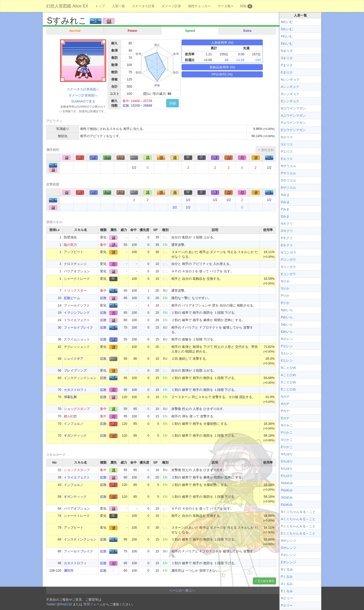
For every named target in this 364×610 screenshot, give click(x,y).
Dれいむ (287, 29)
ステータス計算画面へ (83, 89)
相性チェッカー (199, 6)
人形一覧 (118, 6)
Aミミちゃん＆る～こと (298, 519)
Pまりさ (287, 65)
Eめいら (287, 332)
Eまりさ (287, 72)
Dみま (285, 202)
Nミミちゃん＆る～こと (298, 512)
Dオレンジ (289, 548)
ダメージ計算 (171, 6)
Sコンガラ (288, 267)
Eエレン (287, 360)
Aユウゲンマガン (293, 115)
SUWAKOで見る (83, 101)
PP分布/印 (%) (222, 74)
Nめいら (287, 310)
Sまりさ (287, 58)
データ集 (225, 6)
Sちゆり (287, 468)
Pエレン (287, 346)
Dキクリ (287, 231)
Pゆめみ (287, 490)
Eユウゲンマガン (293, 130)
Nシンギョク (290, 79)
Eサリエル (288, 188)
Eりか (285, 303)
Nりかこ (287, 425)
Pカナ (285, 411)
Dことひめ (289, 382)
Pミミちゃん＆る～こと (298, 526)
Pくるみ (287, 577)
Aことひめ (288, 375)
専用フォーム (93, 604)
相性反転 (268, 150)
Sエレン (287, 353)
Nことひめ (289, 368)
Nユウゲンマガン (293, 108)
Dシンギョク (290, 94)
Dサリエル (289, 180)
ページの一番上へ (182, 590)
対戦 (246, 6)
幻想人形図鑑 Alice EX (67, 6)
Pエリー (287, 605)
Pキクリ (287, 238)
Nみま (285, 195)
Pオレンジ (288, 555)
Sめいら (287, 324)
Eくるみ (287, 591)
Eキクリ (287, 245)
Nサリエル (289, 166)
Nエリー (287, 598)
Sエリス (287, 144)
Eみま (285, 216)
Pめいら (287, 317)
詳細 (172, 103)
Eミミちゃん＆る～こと (298, 533)
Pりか (285, 296)
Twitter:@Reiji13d (59, 604)
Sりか (285, 288)
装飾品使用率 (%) (222, 67)
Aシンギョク (290, 87)
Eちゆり (287, 476)
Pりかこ (287, 432)
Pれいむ (287, 36)
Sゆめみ (287, 497)
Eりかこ (287, 447)
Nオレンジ (289, 541)
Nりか (285, 281)
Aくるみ (287, 584)
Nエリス (287, 137)
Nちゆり (287, 454)
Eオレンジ (288, 562)
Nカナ (285, 396)
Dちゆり (287, 461)
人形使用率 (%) (222, 43)
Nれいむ (287, 22)
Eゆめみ (287, 504)
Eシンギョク (290, 101)
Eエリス (287, 159)
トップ (100, 6)
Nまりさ (287, 51)
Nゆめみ (287, 483)
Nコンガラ (289, 252)
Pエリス (287, 152)
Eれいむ (287, 43)
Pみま (285, 209)
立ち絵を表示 (266, 581)
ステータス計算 (143, 6)
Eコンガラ (288, 274)
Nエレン (287, 339)
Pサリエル (288, 173)
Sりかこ (287, 440)
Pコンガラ (288, 260)
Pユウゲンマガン (293, 123)
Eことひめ (288, 389)
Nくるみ (287, 569)
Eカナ (285, 418)
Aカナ (285, 404)
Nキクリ (287, 224)
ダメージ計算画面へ (83, 95)
